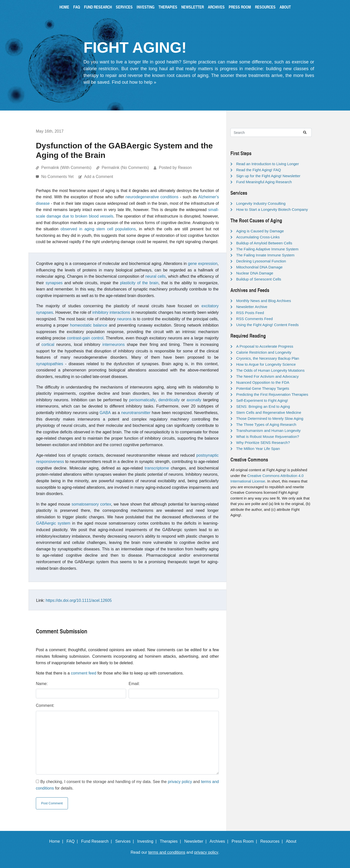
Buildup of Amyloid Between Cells (264, 243)
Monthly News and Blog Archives (264, 301)
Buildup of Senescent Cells (259, 279)
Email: (134, 684)
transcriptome (157, 468)
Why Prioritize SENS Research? (263, 443)
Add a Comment (99, 177)
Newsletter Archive (252, 307)
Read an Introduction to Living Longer (268, 164)
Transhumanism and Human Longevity (268, 430)
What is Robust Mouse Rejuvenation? (268, 437)
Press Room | (245, 841)
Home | (57, 841)
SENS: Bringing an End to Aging (263, 406)
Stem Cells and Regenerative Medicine (269, 412)
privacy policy (180, 782)
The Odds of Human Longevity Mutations (270, 370)
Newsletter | (197, 841)
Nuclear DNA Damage (255, 273)
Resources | (273, 841)
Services (124, 7)
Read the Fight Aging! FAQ (258, 170)
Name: (42, 684)
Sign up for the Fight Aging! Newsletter (268, 176)
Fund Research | (98, 841)
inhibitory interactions (111, 312)
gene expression (203, 264)
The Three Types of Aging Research (266, 424)
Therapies (168, 7)
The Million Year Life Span (258, 449)
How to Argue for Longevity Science (266, 364)
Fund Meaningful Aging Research (264, 182)
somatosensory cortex (92, 504)
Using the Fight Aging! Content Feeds (267, 325)
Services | (126, 841)
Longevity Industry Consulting (261, 203)
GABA (105, 413)
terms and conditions (167, 852)
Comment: (45, 705)
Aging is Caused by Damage (260, 231)
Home (64, 7)
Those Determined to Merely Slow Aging (270, 418)
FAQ (77, 7)
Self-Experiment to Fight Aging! (262, 400)
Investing (146, 7)
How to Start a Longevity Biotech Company (272, 209)
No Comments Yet (58, 177)
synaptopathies (50, 364)
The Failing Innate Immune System (265, 255)
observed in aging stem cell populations (98, 229)
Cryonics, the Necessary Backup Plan (268, 358)
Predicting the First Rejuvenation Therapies (272, 394)
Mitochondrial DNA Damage (259, 267)
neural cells (155, 276)
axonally (194, 400)
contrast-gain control (85, 338)
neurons (124, 319)
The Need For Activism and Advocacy (267, 376)
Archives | (220, 841)
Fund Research (98, 7)
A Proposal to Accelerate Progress (265, 346)
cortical (48, 345)
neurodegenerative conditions (152, 197)
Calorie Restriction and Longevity (264, 352)
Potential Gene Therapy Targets (263, 388)
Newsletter (193, 7)
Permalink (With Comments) (66, 168)
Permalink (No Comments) (125, 168)
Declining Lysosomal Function (261, 261)
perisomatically (142, 400)
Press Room (240, 7)
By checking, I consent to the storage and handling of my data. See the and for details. (127, 785)
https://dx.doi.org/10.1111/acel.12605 (79, 600)
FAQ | (73, 841)
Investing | (148, 841)
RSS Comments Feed (254, 319)
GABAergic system (53, 523)
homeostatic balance (89, 325)
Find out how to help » (134, 82)
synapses (54, 283)
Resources (265, 7)
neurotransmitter (136, 413)
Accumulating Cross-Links (258, 237)
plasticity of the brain (139, 283)
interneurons (113, 345)
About (285, 7)
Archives (216, 7)
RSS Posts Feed (250, 313)
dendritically (169, 400)
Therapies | (171, 841)
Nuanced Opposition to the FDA (263, 382)
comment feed (84, 673)
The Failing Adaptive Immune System (267, 249)
